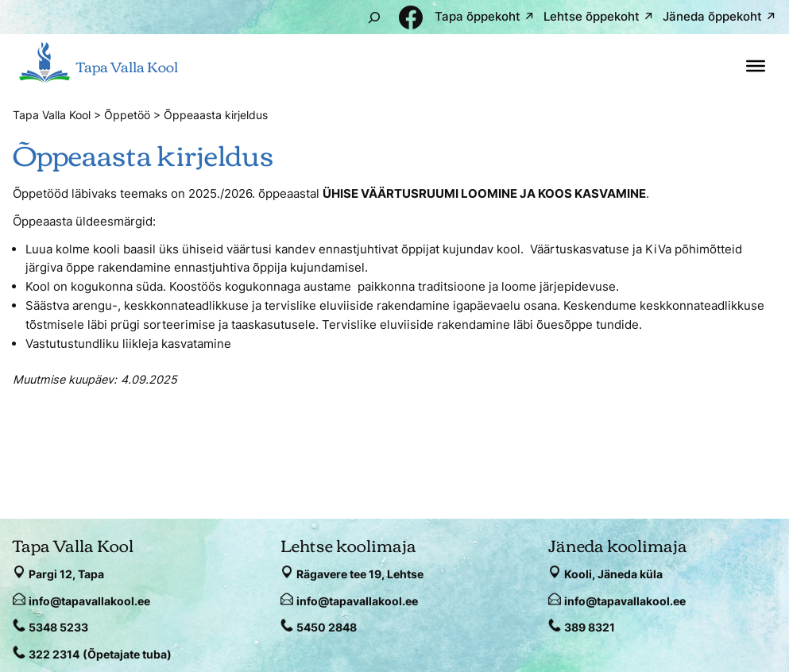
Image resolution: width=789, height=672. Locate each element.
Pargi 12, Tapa (66, 574)
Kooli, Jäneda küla (613, 574)
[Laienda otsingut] (374, 17)
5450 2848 (327, 627)
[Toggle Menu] (756, 66)
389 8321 (590, 627)
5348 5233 (58, 627)
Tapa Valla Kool (127, 66)
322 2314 (54, 654)
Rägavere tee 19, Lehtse (360, 574)
